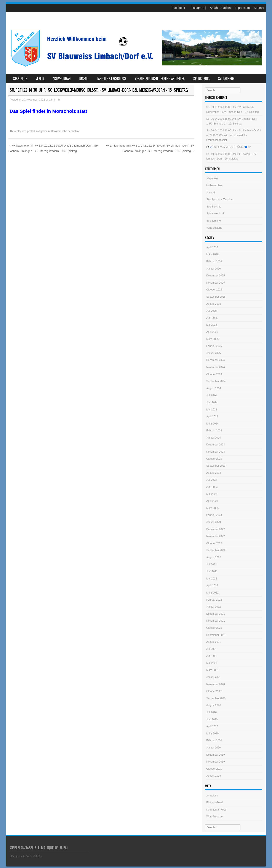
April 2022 (212, 586)
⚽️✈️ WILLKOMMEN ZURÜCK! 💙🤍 (228, 147)
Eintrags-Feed (214, 803)
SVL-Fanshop (226, 79)
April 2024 (212, 416)
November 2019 (215, 762)
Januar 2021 (214, 677)
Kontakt (259, 8)
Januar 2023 (214, 522)
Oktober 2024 (214, 374)
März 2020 (212, 734)
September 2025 (216, 297)
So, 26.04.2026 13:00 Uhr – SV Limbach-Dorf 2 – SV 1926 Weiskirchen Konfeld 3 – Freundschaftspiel (234, 135)
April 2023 (212, 501)
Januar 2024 (214, 438)
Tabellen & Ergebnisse (112, 79)
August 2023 (214, 473)
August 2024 (214, 388)
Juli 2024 (211, 395)
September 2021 (216, 635)
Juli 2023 (211, 480)
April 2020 (212, 726)
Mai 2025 (212, 325)
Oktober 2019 (214, 769)
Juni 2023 (212, 487)
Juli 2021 (211, 649)
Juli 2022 (211, 565)
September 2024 (216, 381)
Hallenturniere (214, 185)
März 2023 (212, 508)
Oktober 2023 (214, 459)
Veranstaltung (214, 228)
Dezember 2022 (215, 529)
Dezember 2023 (215, 445)
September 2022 (216, 550)
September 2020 (216, 698)
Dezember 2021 (215, 614)
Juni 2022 (212, 571)
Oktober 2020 (214, 691)
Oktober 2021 (214, 628)
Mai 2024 (212, 410)
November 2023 (215, 452)
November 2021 (215, 621)
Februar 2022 (214, 600)
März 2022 (212, 593)
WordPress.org (215, 817)
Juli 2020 (211, 712)
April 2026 (212, 247)
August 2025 (214, 304)
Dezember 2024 (215, 360)
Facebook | (179, 8)
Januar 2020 (214, 748)
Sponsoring (201, 79)
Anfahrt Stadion (220, 8)
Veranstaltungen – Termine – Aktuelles (160, 79)
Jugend (84, 79)
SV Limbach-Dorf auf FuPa (26, 857)
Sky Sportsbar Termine (219, 199)
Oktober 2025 (214, 290)
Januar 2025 (214, 353)
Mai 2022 (212, 579)
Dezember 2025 (215, 276)
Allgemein (44, 131)
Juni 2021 (212, 656)
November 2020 (215, 684)
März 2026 (212, 254)
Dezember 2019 (215, 755)
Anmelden (212, 796)
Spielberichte (214, 207)
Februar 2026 (214, 262)
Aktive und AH (62, 79)
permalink (74, 131)
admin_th (54, 100)
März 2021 (212, 670)
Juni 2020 (212, 720)
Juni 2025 (212, 318)
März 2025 (212, 339)
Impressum (242, 8)
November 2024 (215, 367)
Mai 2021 (212, 663)
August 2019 (214, 776)
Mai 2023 (212, 494)
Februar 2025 (214, 346)
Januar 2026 (214, 269)
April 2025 (212, 332)
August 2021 (214, 642)
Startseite (20, 79)
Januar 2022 (214, 607)
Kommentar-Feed (216, 810)
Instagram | (198, 8)
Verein (40, 79)
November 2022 (215, 536)
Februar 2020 (214, 740)
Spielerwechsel (215, 214)
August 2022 (214, 557)
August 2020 (214, 705)
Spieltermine (214, 221)
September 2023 (216, 466)
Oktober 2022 (214, 543)
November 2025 (215, 283)
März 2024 (212, 424)
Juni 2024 (212, 402)
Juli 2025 (211, 311)
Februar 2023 (214, 515)
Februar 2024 (214, 431)
